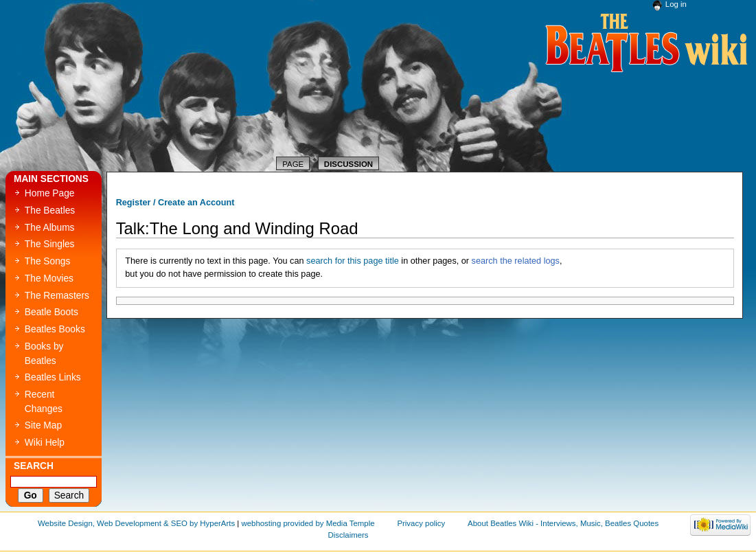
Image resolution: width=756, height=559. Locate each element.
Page (293, 164)
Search (34, 466)
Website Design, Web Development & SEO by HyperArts (136, 523)
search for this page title (353, 261)
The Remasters (57, 296)
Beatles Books (55, 329)
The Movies (49, 278)
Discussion (348, 164)
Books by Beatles (44, 354)
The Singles (50, 244)
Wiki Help (45, 443)
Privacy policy (421, 523)
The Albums (50, 228)
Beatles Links (53, 377)
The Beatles (50, 210)
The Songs (48, 261)
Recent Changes (44, 402)
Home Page (50, 193)
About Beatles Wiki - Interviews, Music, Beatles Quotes (563, 523)
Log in (676, 4)
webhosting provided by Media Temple (308, 523)
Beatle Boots (51, 312)
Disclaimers (348, 535)
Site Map (43, 425)
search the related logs (516, 261)
